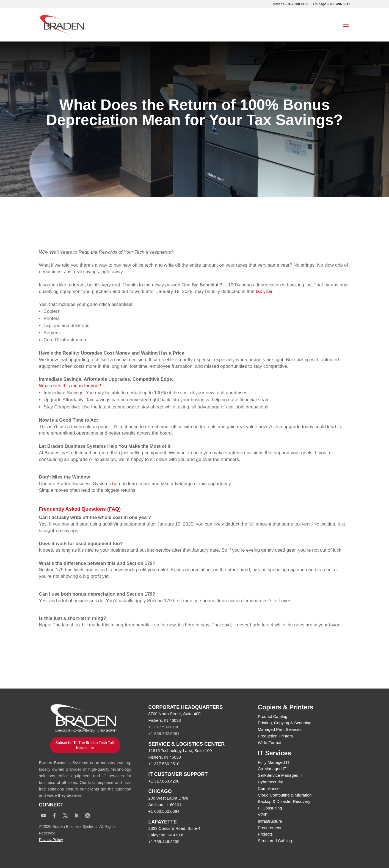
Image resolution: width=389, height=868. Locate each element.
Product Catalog (273, 716)
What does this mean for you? (70, 386)
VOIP (263, 815)
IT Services (274, 753)
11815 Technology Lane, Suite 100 (180, 750)
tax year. (265, 291)
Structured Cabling (275, 841)
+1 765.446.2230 (164, 841)
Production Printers (275, 736)
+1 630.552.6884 (164, 811)
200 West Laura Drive (168, 798)
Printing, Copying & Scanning (285, 723)
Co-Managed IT (272, 769)
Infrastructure (270, 821)
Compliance (269, 788)
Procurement (270, 828)
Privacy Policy (51, 840)
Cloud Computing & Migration (285, 795)
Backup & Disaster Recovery (284, 801)
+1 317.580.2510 (164, 764)
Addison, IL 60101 (165, 805)
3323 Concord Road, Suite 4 (174, 828)
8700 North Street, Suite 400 (175, 714)
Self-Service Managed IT (281, 775)
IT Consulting (270, 808)
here (118, 484)
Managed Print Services (280, 729)
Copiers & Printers (286, 707)
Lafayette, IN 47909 (166, 835)
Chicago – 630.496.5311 (332, 4)
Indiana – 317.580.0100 (290, 4)
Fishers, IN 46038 (165, 720)
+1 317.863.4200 (164, 781)
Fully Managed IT (274, 762)
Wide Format (270, 743)
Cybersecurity (271, 782)
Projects (265, 834)
